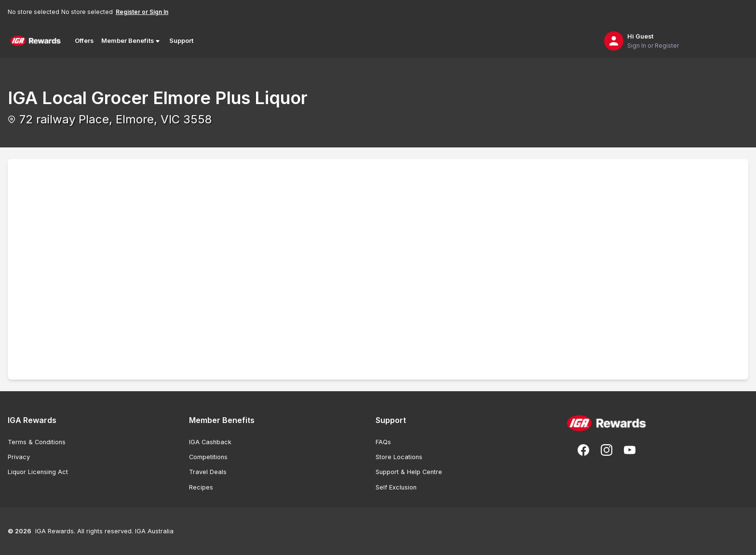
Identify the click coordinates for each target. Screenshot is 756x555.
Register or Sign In (142, 12)
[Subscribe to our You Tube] (630, 450)
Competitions (208, 457)
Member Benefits (131, 41)
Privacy (19, 457)
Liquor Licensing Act (38, 472)
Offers (84, 41)
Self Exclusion (396, 487)
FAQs (383, 442)
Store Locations (399, 457)
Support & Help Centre (409, 472)
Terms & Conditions (37, 442)
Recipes (201, 487)
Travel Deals (208, 472)
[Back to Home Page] (35, 41)
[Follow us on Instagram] (607, 450)
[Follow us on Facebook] (583, 450)
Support (181, 41)
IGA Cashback (210, 442)
